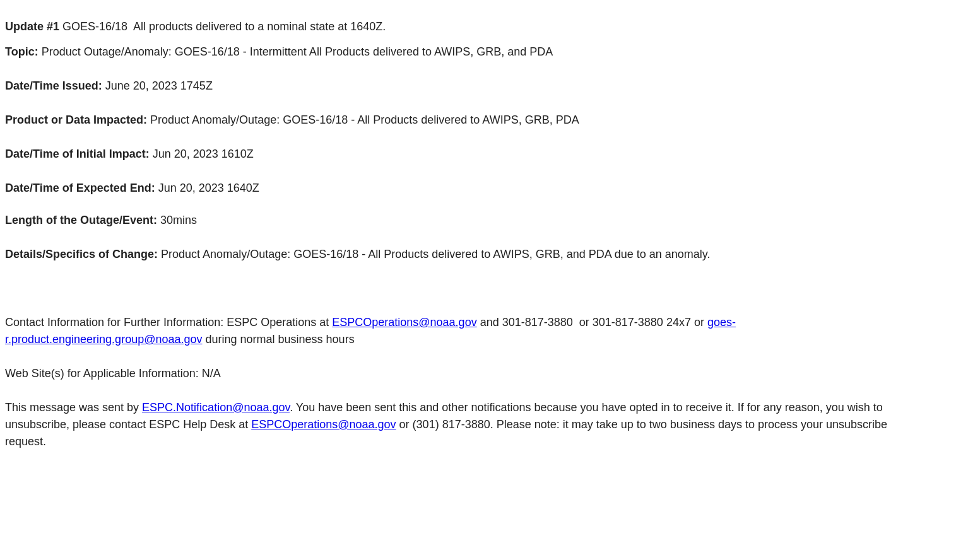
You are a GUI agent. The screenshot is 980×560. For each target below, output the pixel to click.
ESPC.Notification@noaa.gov (216, 407)
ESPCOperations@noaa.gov (404, 322)
